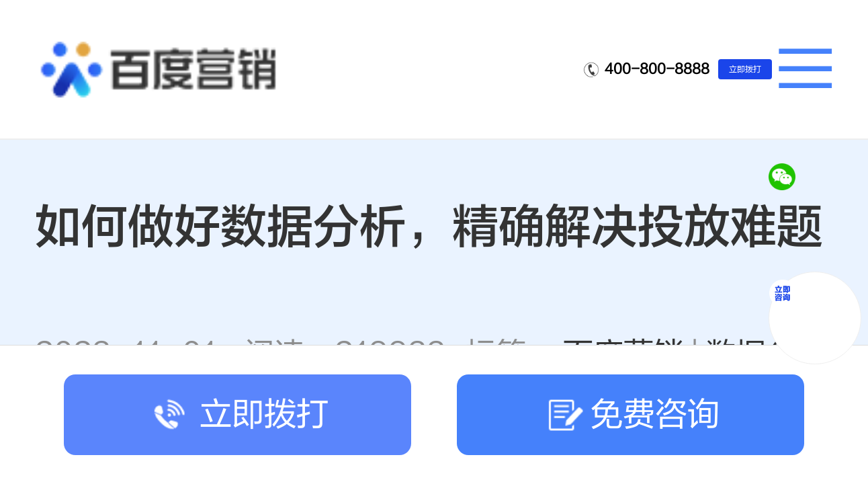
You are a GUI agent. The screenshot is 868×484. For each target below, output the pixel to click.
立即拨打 (745, 69)
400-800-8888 (657, 69)
